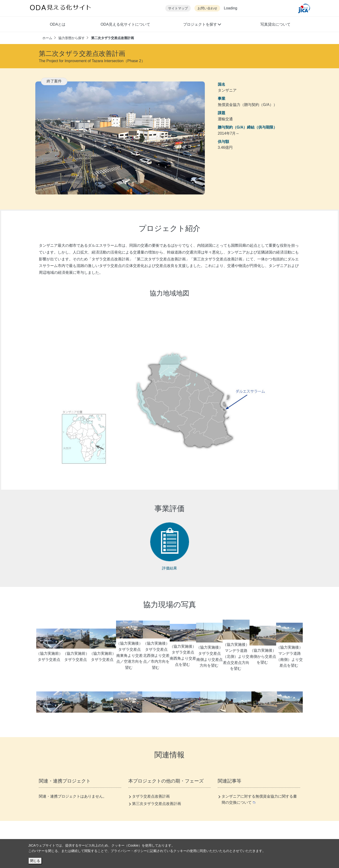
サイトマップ (178, 8)
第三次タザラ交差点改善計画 (157, 804)
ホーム (47, 38)
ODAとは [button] (58, 24)
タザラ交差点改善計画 (151, 796)
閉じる (35, 861)
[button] (202, 25)
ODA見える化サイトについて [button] (125, 24)
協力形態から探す (72, 38)
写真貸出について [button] (275, 24)
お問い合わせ (207, 8)
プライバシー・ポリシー (129, 851)
